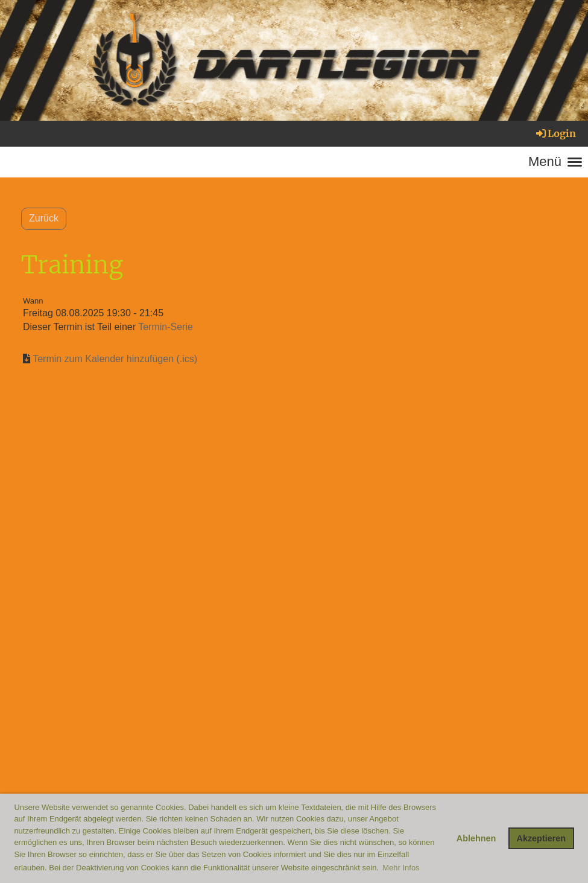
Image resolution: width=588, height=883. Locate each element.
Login (555, 133)
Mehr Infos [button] (401, 868)
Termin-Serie (166, 327)
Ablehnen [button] (476, 838)
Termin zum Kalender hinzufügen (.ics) (115, 359)
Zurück (44, 218)
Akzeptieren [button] (542, 838)
